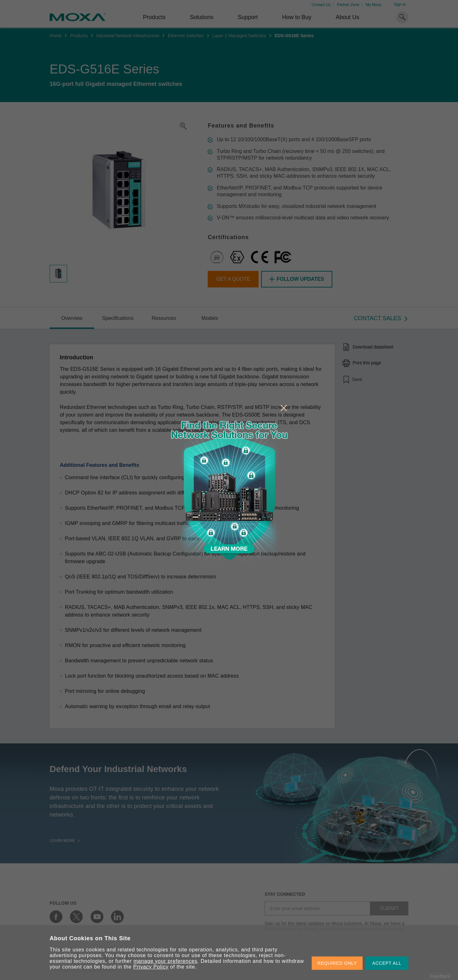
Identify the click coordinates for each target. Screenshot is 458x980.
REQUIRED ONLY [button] (337, 963)
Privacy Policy (151, 967)
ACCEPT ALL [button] (387, 963)
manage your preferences (166, 961)
